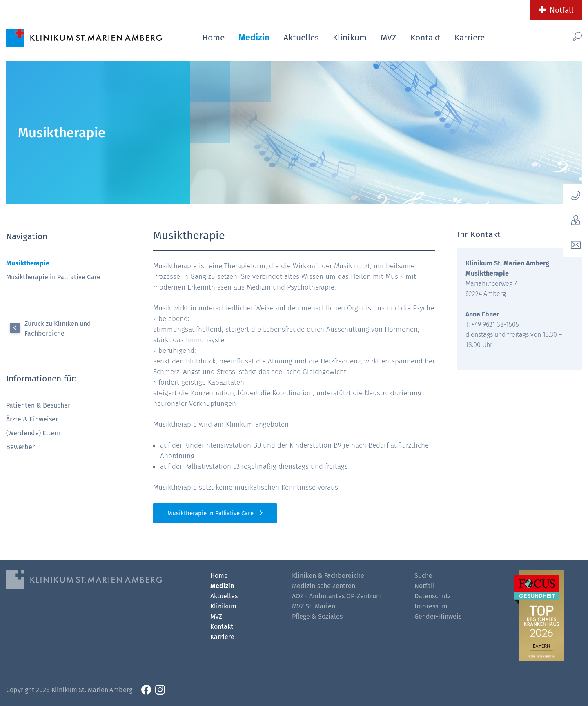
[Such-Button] (563, 36)
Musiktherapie (28, 263)
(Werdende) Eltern (33, 433)
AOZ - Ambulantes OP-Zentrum (337, 596)
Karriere (470, 38)
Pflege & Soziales (317, 616)
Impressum (431, 606)
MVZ (389, 38)
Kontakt (425, 38)
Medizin (254, 38)
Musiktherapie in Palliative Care (53, 277)
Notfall (562, 10)
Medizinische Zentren (324, 586)
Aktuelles (301, 38)
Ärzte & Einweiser (32, 419)
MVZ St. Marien (314, 606)
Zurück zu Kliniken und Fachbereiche (58, 329)
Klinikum (350, 38)
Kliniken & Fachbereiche (328, 576)
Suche (423, 576)
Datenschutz (433, 596)
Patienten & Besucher (38, 405)
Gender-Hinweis (438, 616)
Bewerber (20, 447)
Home (213, 38)
